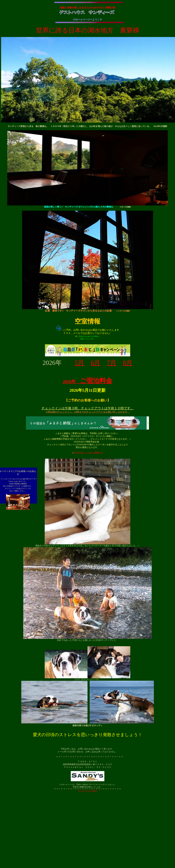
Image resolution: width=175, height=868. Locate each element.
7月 (112, 363)
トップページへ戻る (88, 791)
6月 (96, 363)
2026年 (88, 381)
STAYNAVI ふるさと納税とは (88, 453)
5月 (79, 363)
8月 (128, 363)
